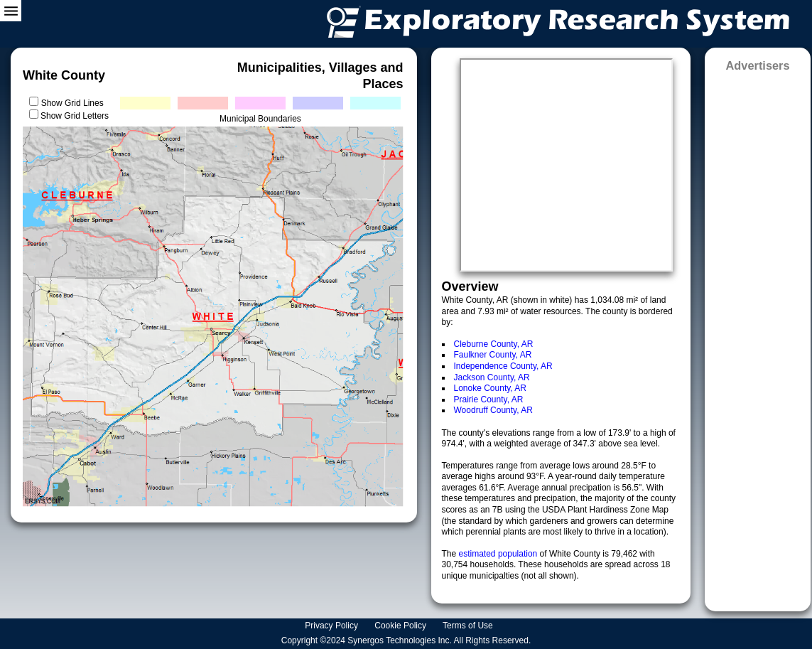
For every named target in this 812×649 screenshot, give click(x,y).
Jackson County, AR (492, 377)
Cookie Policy (401, 626)
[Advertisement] (758, 337)
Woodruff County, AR (493, 410)
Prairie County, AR (489, 399)
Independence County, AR (503, 366)
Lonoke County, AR (491, 388)
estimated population (499, 554)
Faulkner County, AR (493, 355)
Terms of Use (469, 626)
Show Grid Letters (75, 116)
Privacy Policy (332, 626)
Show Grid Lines (75, 103)
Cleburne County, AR (494, 344)
